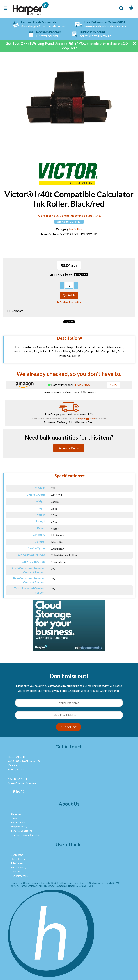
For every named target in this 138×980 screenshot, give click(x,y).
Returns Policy (19, 822)
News (14, 818)
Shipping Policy (19, 827)
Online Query (18, 859)
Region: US (17, 876)
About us (16, 814)
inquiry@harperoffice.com (22, 783)
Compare (14, 311)
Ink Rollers (76, 229)
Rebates (15, 872)
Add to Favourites (69, 302)
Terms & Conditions (21, 831)
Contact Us (17, 855)
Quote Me (69, 295)
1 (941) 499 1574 (18, 779)
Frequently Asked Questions (26, 835)
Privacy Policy (18, 867)
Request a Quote (69, 448)
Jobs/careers (18, 863)
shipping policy (86, 418)
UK (26, 876)
